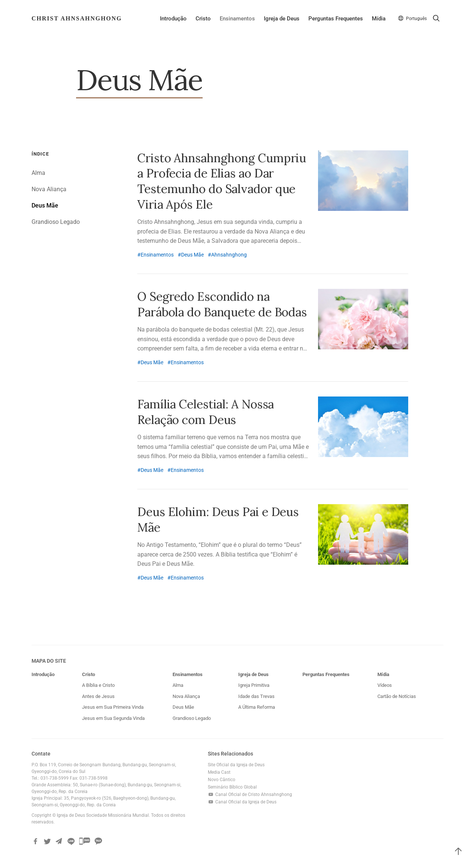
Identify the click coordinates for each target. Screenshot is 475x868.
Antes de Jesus (98, 696)
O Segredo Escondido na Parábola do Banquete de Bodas (222, 304)
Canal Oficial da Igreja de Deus (242, 802)
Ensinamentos (237, 19)
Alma (38, 173)
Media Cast (219, 773)
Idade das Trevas (256, 696)
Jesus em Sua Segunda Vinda (113, 718)
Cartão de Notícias (397, 696)
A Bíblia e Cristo (98, 686)
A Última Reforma (257, 707)
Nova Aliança (49, 190)
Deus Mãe (45, 206)
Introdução (173, 19)
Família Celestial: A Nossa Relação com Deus (206, 412)
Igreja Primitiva (254, 686)
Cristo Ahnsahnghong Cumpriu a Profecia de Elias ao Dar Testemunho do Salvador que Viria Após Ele (222, 181)
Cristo (203, 19)
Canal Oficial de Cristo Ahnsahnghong (250, 795)
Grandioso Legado (56, 222)
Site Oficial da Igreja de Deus (236, 765)
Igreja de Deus (281, 19)
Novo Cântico (222, 780)
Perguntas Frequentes (335, 19)
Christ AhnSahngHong (77, 18)
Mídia (378, 19)
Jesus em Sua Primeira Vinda (113, 707)
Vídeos (385, 686)
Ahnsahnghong (229, 255)
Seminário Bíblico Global (232, 787)
